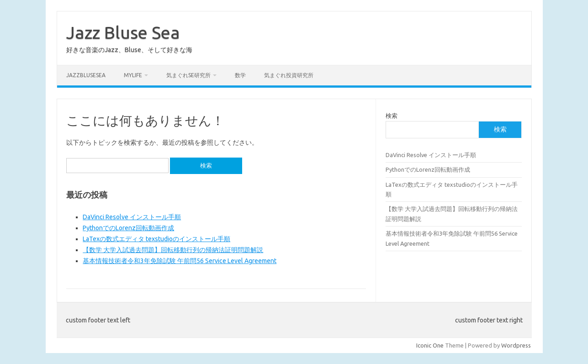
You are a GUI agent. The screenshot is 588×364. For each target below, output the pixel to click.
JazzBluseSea (86, 75)
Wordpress (516, 345)
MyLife (133, 75)
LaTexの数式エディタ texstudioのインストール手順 (156, 239)
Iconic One (430, 345)
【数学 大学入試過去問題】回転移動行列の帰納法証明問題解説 (173, 250)
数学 (240, 75)
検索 (392, 116)
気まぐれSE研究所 (188, 75)
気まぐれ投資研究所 (289, 75)
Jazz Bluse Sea (123, 32)
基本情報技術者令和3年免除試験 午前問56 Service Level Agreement (180, 261)
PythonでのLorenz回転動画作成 (128, 228)
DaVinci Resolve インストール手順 (132, 217)
